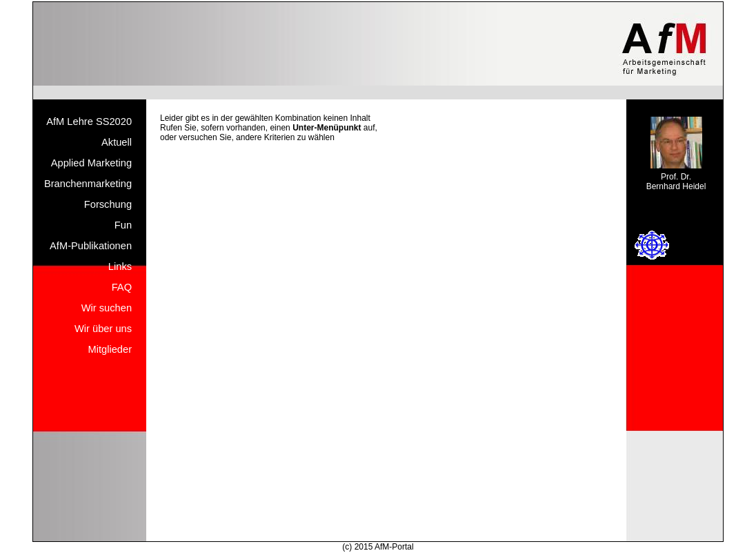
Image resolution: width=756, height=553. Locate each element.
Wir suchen (107, 308)
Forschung (108, 204)
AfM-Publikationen (91, 246)
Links (120, 266)
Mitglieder (110, 349)
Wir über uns (103, 329)
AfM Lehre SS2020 (89, 122)
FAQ (122, 287)
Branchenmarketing (88, 184)
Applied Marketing (91, 163)
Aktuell (117, 142)
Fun (123, 225)
